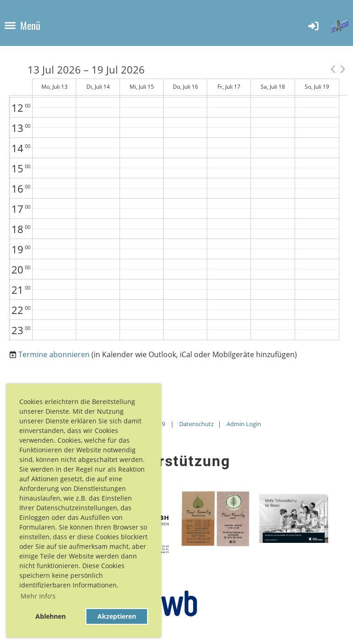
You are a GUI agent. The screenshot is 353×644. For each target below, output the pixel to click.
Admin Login (244, 424)
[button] (333, 69)
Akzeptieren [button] (117, 616)
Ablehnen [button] (51, 616)
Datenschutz (196, 424)
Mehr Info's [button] (38, 596)
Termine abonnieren (54, 354)
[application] (178, 202)
